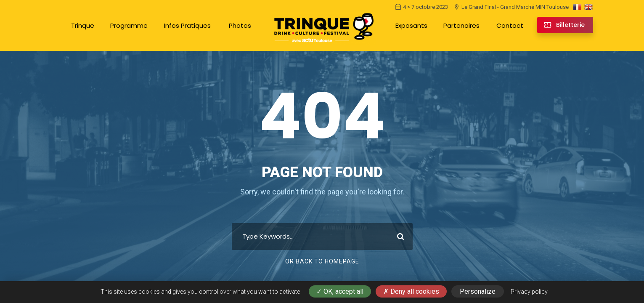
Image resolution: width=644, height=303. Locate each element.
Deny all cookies (411, 291)
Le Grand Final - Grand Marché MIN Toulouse (511, 7)
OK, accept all (340, 291)
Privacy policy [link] (529, 292)
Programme (129, 25)
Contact (510, 25)
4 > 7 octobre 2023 (421, 7)
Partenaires (461, 25)
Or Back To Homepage (322, 261)
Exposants (411, 25)
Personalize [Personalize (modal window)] (478, 291)
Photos (240, 25)
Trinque (83, 25)
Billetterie (570, 25)
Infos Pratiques (187, 25)
